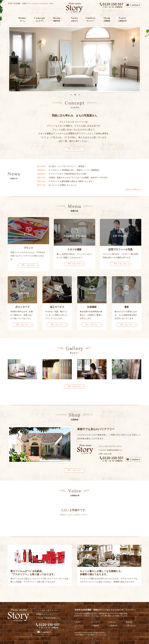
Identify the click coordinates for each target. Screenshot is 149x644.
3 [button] (79, 95)
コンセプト (97, 622)
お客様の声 (113, 626)
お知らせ (112, 622)
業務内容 (129, 622)
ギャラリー (80, 626)
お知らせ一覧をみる (133, 189)
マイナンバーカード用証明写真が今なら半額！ (68, 174)
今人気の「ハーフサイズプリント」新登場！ (67, 166)
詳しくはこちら (74, 149)
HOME (78, 622)
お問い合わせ (131, 626)
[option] (74, 59)
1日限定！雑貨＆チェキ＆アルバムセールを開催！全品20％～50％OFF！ (79, 178)
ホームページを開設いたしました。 (63, 185)
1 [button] (71, 95)
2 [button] (75, 95)
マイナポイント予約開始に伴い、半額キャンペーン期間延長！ (75, 170)
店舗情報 (96, 626)
